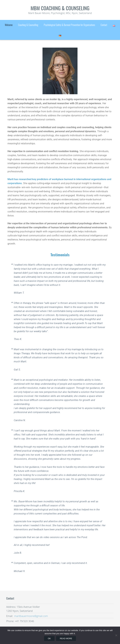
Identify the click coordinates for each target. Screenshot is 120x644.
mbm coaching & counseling (60, 8)
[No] (116, 635)
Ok (49, 638)
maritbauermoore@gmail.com (31, 616)
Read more (66, 638)
